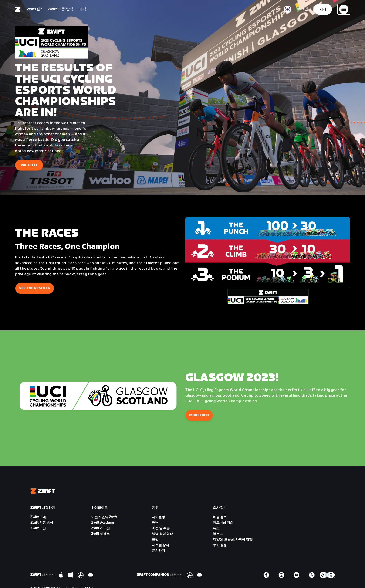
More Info (199, 415)
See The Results (34, 288)
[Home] (18, 10)
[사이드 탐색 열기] (344, 10)
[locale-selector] (287, 10)
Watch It (29, 165)
